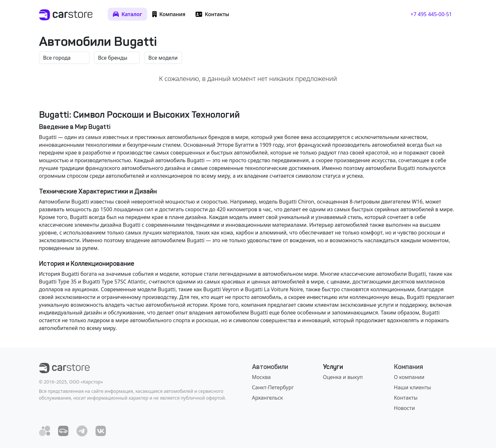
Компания (409, 367)
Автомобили (270, 367)
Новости (405, 408)
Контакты (406, 398)
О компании (409, 377)
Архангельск (268, 398)
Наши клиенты (413, 387)
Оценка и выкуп (343, 377)
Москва (261, 377)
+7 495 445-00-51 (431, 14)
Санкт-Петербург (273, 387)
